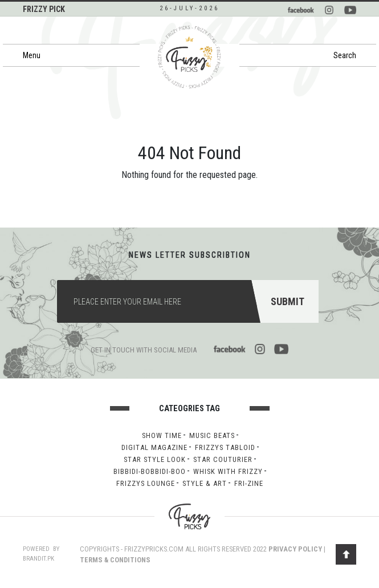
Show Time (162, 435)
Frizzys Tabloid (225, 447)
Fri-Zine (249, 483)
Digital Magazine (154, 447)
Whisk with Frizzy (228, 471)
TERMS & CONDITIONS (115, 560)
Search (345, 55)
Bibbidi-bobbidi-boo (150, 471)
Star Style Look (155, 459)
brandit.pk (38, 559)
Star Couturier (223, 459)
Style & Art (205, 483)
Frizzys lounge (146, 483)
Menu (32, 55)
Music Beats (212, 435)
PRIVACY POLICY (295, 549)
